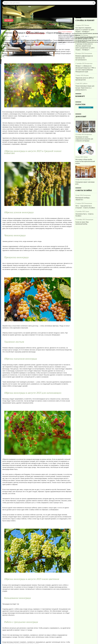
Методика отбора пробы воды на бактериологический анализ (85, 161)
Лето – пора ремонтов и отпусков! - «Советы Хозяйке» (85, 207)
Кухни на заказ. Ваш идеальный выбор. (82, 223)
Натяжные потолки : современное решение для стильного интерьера (84, 139)
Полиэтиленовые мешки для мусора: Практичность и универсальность (85, 88)
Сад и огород (26, 25)
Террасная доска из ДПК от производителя (85, 79)
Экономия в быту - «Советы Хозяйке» (84, 215)
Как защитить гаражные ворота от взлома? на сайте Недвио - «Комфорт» (85, 30)
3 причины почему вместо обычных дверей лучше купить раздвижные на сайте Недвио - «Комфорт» (85, 47)
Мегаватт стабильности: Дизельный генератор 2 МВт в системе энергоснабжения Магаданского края (86, 69)
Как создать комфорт (8, 25)
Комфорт (18, 25)
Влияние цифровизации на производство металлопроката (84, 58)
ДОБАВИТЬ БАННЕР (86, 107)
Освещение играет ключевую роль (85, 183)
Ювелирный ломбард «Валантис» (82, 199)
